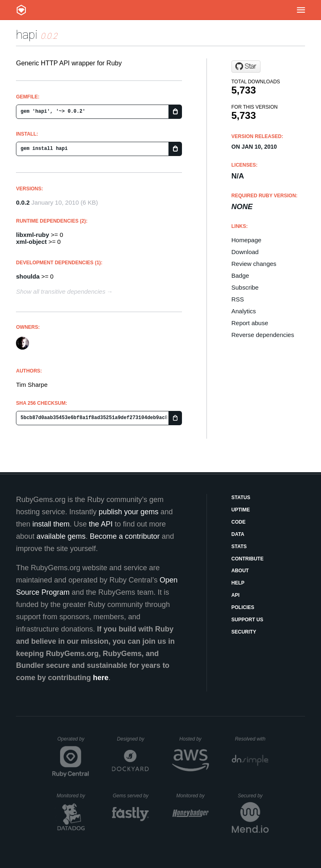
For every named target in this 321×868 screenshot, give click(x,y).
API (236, 595)
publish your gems (128, 512)
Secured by (253, 796)
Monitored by (73, 796)
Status (241, 498)
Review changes (254, 264)
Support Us (247, 620)
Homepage (246, 240)
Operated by (73, 742)
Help (238, 583)
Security (244, 632)
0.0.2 (23, 202)
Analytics (244, 311)
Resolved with (251, 739)
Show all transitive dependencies (61, 291)
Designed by (133, 739)
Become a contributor (125, 536)
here (101, 678)
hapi (27, 35)
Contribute (248, 559)
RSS (238, 299)
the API (101, 524)
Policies (243, 607)
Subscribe (245, 287)
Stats (239, 547)
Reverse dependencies (263, 335)
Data (238, 534)
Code (239, 522)
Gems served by (131, 796)
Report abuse (250, 323)
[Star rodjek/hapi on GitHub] (246, 67)
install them (51, 524)
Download (245, 252)
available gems (61, 536)
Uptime (241, 510)
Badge (240, 276)
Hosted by (194, 739)
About (240, 571)
